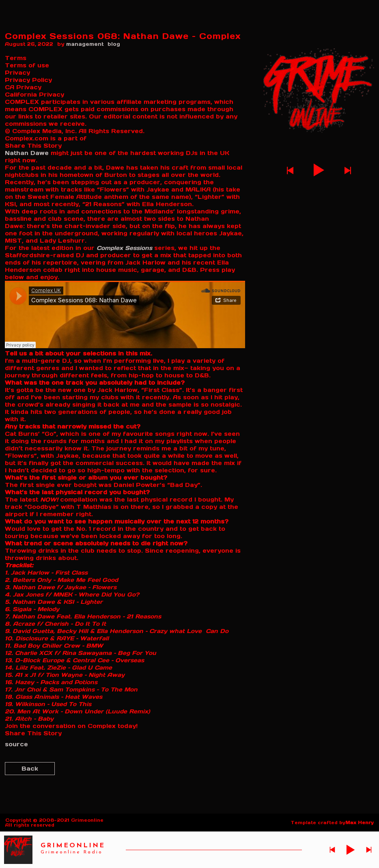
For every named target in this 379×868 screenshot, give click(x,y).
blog (114, 44)
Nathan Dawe (27, 153)
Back (30, 769)
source (16, 744)
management (85, 44)
